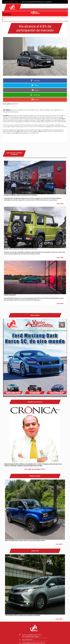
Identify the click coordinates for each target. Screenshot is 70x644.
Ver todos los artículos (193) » (35, 469)
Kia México (7, 109)
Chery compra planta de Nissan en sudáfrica (37, 2)
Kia (63, 118)
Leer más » (60, 203)
